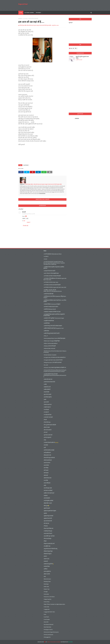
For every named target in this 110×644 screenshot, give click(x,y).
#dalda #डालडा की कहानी (50, 346)
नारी (45, 448)
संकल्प (45, 556)
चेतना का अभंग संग (48, 405)
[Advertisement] (80, 87)
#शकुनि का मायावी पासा (49, 321)
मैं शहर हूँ (46, 526)
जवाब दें (24, 219)
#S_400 (46, 365)
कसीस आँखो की (47, 389)
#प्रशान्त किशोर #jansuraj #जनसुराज (52, 304)
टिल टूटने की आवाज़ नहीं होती (50, 425)
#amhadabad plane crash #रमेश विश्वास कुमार (55, 338)
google (46, 592)
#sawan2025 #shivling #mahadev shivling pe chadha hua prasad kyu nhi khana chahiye (55, 371)
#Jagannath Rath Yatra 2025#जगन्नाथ (53, 360)
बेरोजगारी (46, 475)
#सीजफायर (47, 331)
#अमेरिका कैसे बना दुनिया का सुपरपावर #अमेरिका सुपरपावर (54, 268)
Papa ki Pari (23, 4)
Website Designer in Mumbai (54, 642)
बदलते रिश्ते (46, 465)
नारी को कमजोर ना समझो (49, 450)
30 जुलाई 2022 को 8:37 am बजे (28, 214)
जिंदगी (45, 420)
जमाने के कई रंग (47, 407)
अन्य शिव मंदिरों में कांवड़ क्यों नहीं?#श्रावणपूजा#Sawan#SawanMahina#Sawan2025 (55, 375)
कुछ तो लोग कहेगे (48, 394)
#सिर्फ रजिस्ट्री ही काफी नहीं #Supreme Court (54, 328)
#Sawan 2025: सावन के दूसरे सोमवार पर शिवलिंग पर (55, 368)
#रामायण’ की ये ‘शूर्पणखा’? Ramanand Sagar (54, 318)
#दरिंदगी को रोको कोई (49, 294)
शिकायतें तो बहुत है (48, 554)
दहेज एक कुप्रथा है (48, 437)
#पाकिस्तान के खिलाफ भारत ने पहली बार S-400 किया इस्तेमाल (55, 301)
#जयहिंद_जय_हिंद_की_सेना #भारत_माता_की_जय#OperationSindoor (53, 291)
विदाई (45, 541)
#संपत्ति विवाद (47, 323)
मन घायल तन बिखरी (48, 491)
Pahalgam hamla (48, 630)
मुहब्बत (45, 513)
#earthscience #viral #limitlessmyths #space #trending (55, 352)
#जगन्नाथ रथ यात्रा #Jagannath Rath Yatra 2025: (55, 287)
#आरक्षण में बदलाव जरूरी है (50, 271)
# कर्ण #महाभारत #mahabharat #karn (53, 254)
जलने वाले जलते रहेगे (48, 417)
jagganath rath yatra (49, 612)
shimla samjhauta (49, 635)
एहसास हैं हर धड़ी (47, 387)
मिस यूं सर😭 (47, 506)
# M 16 (46, 259)
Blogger (70, 642)
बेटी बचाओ (46, 473)
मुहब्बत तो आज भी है (48, 518)
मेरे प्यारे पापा (47, 523)
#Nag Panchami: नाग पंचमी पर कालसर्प (53, 362)
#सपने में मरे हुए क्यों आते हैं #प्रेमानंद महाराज (53, 326)
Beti (45, 576)
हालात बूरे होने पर (47, 571)
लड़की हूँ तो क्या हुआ (48, 531)
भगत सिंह (46, 480)
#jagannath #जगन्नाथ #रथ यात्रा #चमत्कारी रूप (55, 357)
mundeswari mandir (49, 625)
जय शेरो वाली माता (48, 415)
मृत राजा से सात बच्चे (48, 521)
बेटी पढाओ (46, 470)
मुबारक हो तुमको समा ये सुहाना (50, 511)
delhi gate (46, 587)
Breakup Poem (47, 582)
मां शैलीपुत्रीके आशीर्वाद (49, 501)
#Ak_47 (46, 336)
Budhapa (46, 584)
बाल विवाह (46, 468)
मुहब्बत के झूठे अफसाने (49, 516)
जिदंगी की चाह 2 (47, 422)
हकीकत (46, 569)
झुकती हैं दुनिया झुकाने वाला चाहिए (82, 57)
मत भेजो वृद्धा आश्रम (48, 488)
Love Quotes (47, 619)
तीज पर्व (46, 432)
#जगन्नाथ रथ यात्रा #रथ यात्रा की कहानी (52, 285)
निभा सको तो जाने (48, 455)
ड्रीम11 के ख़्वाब (47, 427)
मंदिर (45, 485)
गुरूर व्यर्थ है (46, 402)
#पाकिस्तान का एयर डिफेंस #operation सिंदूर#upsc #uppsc (55, 297)
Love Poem (25, 19)
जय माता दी (46, 412)
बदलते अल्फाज (47, 463)
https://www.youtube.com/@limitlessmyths (55, 604)
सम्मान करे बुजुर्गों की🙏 (49, 564)
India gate (47, 607)
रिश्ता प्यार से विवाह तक (49, 528)
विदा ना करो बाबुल (48, 539)
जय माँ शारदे (46, 410)
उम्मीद (45, 384)
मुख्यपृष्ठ (20, 19)
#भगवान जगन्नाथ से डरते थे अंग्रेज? (51, 307)
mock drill (46, 622)
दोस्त (45, 440)
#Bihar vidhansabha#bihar (51, 343)
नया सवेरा (46, 445)
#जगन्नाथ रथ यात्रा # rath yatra (51, 282)
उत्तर (24, 221)
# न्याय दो (46, 257)
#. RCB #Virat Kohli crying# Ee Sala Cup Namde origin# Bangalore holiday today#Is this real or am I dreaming (54, 263)
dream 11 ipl (47, 589)
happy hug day (48, 599)
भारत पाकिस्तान (47, 483)
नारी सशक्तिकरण (47, 453)
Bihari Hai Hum (48, 579)
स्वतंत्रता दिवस (47, 566)
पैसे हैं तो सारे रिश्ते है (48, 460)
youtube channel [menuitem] (29, 13)
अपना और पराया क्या (48, 379)
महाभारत (46, 496)
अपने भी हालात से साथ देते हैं (50, 382)
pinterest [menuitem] (38, 13)
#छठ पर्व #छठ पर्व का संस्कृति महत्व (51, 273)
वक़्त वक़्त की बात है (48, 533)
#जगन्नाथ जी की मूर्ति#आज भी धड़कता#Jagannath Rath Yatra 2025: (55, 279)
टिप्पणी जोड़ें (26, 226)
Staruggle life (47, 637)
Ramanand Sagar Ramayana (51, 632)
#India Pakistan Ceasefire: (50, 355)
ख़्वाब (45, 399)
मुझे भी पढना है (47, 508)
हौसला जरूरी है (47, 574)
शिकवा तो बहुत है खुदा (48, 551)
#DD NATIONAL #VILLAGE (50, 348)
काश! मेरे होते (47, 392)
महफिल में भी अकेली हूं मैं (49, 493)
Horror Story (47, 602)
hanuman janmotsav (49, 597)
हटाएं (27, 219)
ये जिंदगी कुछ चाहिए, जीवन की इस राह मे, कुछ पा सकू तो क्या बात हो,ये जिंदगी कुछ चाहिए (35, 25)
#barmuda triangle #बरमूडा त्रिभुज (52, 341)
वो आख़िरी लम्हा (47, 546)
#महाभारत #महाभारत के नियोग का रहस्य (52, 312)
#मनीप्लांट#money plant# (50, 309)
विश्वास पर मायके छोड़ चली (49, 544)
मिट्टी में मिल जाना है (48, 503)
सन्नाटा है (46, 561)
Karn (45, 614)
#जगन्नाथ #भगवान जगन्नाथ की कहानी (52, 276)
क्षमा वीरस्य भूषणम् (48, 397)
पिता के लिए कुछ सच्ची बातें (49, 458)
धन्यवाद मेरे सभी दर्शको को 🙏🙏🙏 (51, 442)
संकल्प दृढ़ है (47, 559)
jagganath (47, 609)
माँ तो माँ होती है (47, 498)
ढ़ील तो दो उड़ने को (48, 430)
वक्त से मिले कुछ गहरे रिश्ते (49, 536)
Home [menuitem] (21, 13)
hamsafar (46, 594)
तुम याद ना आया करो (48, 435)
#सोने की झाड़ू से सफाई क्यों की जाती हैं (52, 333)
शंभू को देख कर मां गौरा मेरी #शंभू (51, 549)
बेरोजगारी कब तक (48, 478)
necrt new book (48, 627)
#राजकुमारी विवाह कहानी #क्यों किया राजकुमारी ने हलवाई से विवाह (54, 315)
